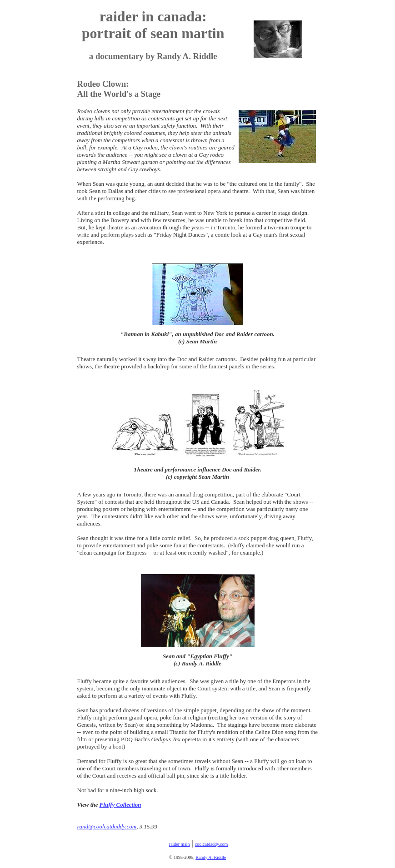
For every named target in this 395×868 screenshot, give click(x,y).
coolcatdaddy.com (211, 844)
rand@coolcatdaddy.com (107, 826)
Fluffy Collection (120, 805)
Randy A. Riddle (211, 857)
